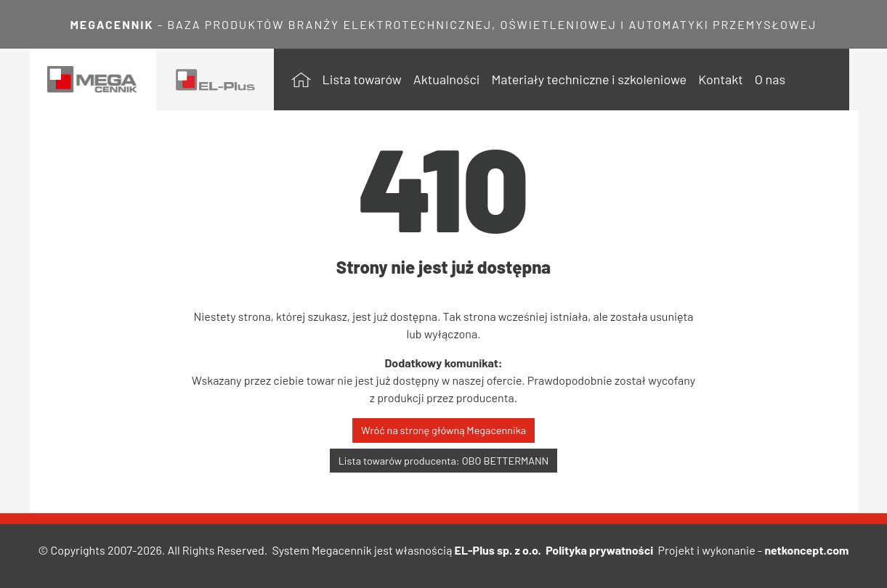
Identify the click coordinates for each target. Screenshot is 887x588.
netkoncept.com (806, 550)
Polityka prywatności (599, 550)
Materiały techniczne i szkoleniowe (589, 79)
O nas (770, 79)
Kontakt (721, 79)
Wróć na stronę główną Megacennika (443, 430)
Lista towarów (362, 79)
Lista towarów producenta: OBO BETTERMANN (444, 461)
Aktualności (447, 79)
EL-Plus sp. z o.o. (498, 550)
